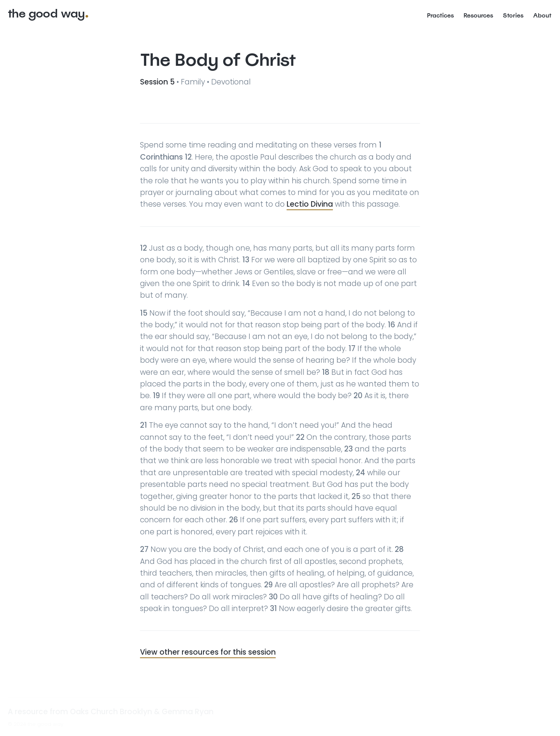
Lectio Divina (310, 204)
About (542, 15)
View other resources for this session (208, 652)
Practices (440, 15)
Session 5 (158, 82)
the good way (46, 13)
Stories (513, 15)
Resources (478, 15)
